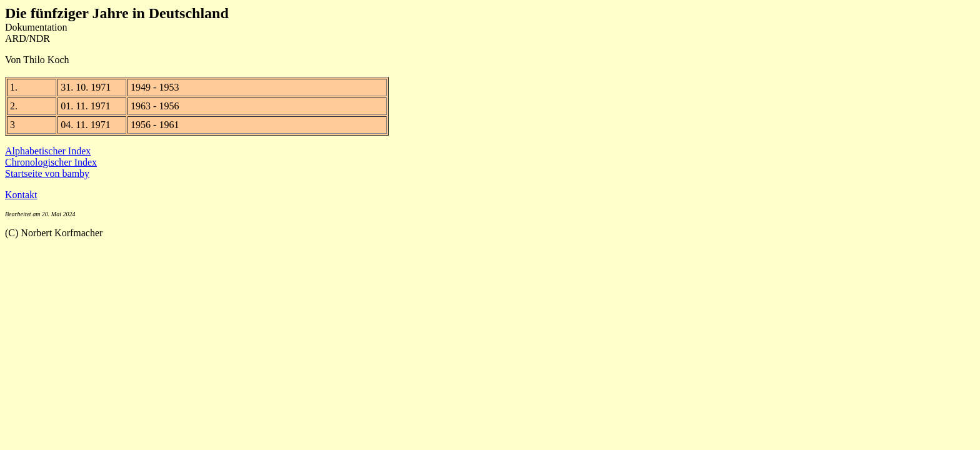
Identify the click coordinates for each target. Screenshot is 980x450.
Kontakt (21, 195)
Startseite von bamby (47, 173)
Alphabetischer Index (48, 151)
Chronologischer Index (51, 162)
